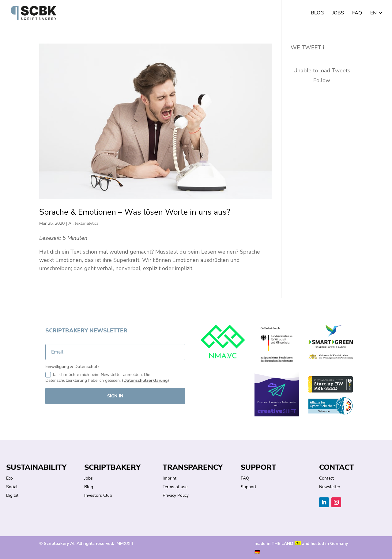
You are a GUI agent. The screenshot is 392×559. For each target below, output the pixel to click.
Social (12, 487)
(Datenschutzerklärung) (145, 380)
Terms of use (175, 487)
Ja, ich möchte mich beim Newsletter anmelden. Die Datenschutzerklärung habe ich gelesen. (107, 378)
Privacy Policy (176, 495)
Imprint (170, 478)
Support (249, 487)
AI (70, 223)
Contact (326, 478)
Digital (12, 495)
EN (373, 13)
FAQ (357, 13)
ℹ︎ (324, 48)
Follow (322, 80)
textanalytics (87, 223)
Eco (9, 478)
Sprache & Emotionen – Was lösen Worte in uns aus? (135, 212)
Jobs (338, 13)
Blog (317, 13)
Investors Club (98, 495)
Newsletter (330, 487)
